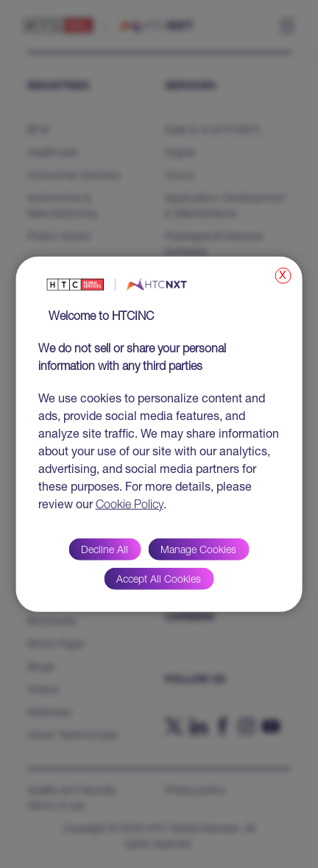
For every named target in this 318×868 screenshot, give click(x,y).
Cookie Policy (130, 505)
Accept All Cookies (159, 580)
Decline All (105, 550)
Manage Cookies (198, 550)
